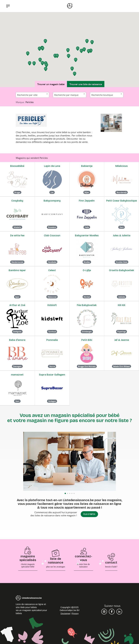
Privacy (75, 613)
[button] (81, 51)
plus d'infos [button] (89, 514)
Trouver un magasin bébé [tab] (51, 84)
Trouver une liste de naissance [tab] (86, 84)
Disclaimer (65, 613)
